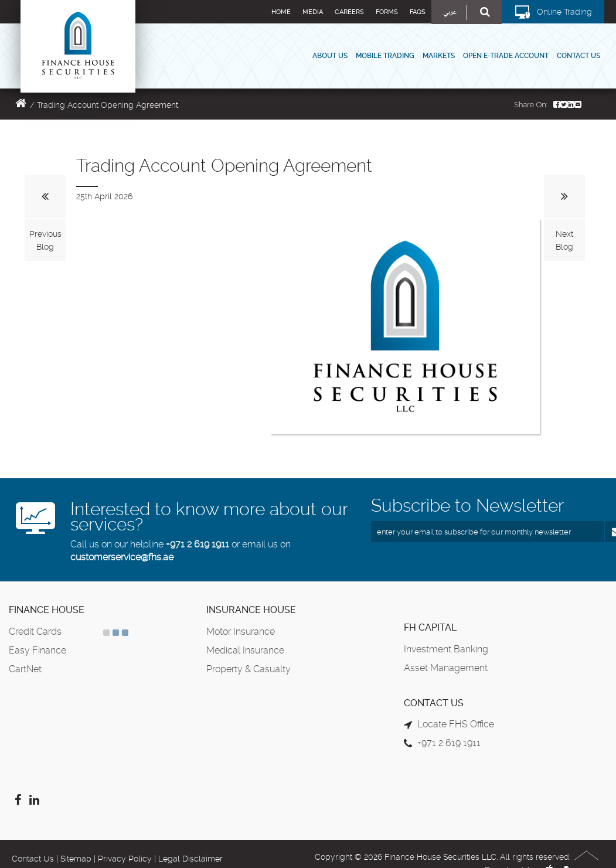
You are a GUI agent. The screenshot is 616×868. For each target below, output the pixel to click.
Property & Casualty (249, 669)
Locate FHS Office (456, 724)
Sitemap (76, 859)
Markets (439, 56)
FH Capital (430, 627)
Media (313, 12)
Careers (349, 12)
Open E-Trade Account (506, 56)
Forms (387, 12)
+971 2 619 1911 (198, 544)
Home (281, 12)
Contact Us (578, 56)
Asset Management (446, 668)
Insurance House (251, 610)
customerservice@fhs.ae (122, 557)
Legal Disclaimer (190, 859)
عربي (450, 13)
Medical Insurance (245, 650)
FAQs (418, 12)
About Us (330, 56)
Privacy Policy (125, 859)
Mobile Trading (385, 56)
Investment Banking (446, 649)
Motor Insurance (241, 632)
